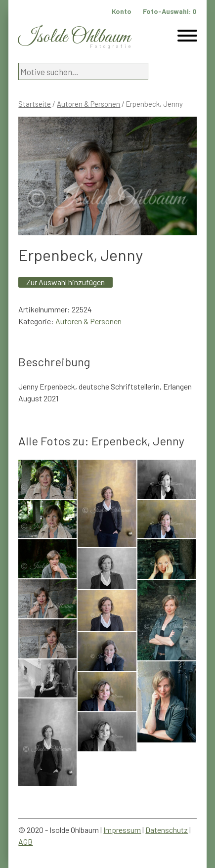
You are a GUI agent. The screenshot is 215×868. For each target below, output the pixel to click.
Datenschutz (167, 830)
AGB (25, 842)
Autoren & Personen (88, 104)
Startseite (35, 104)
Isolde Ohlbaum (74, 37)
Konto (122, 11)
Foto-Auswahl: (170, 11)
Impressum (122, 830)
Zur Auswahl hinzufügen (65, 282)
